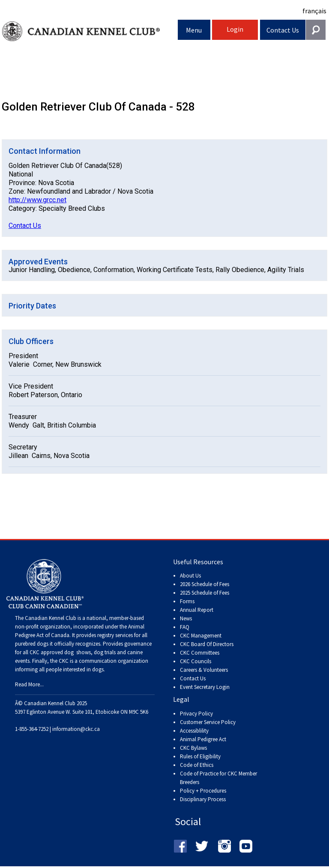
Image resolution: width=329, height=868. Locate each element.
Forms (187, 601)
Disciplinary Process (203, 799)
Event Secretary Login (205, 687)
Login (235, 29)
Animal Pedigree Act (203, 739)
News (186, 618)
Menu (194, 30)
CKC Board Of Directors (207, 644)
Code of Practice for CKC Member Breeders (218, 778)
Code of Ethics (197, 765)
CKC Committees (200, 653)
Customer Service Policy (208, 722)
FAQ (185, 627)
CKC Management (201, 636)
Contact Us (283, 30)
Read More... (29, 684)
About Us (190, 576)
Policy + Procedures (203, 791)
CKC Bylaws (193, 748)
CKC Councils (196, 661)
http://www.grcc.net (37, 200)
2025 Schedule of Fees (205, 593)
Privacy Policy (196, 714)
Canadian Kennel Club (90, 31)
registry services (114, 635)
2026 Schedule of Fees (205, 584)
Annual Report (197, 610)
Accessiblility (194, 731)
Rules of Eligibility (200, 756)
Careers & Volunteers (204, 670)
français (314, 11)
